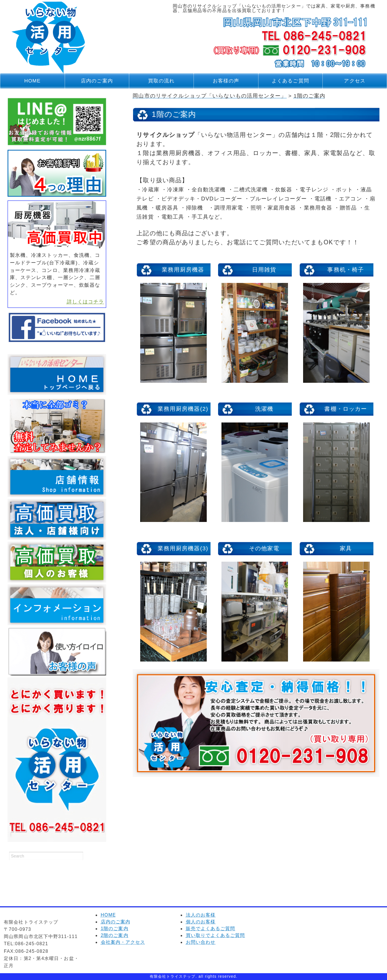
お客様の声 (226, 81)
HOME (32, 81)
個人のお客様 (201, 922)
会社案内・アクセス (123, 942)
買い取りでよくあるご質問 (216, 935)
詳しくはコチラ (85, 302)
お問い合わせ (201, 942)
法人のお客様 (201, 915)
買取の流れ (161, 81)
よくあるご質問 (290, 81)
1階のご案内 (115, 929)
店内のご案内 (97, 81)
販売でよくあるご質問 (211, 929)
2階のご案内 (115, 935)
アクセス (354, 81)
